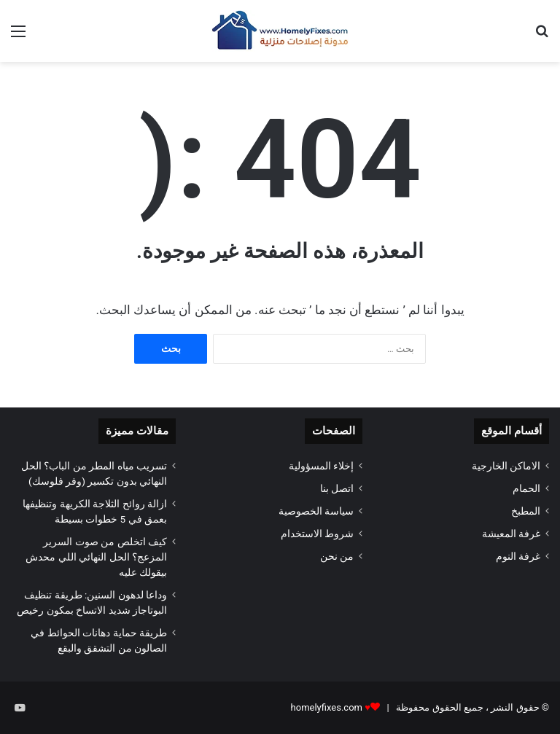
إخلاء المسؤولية (321, 466)
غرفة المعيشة (511, 534)
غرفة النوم (518, 556)
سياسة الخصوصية (316, 511)
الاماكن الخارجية (506, 466)
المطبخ (526, 511)
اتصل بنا (337, 488)
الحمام (526, 488)
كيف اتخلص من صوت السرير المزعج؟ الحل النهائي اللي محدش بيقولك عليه (96, 557)
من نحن (337, 556)
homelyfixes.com (327, 707)
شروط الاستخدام (317, 534)
